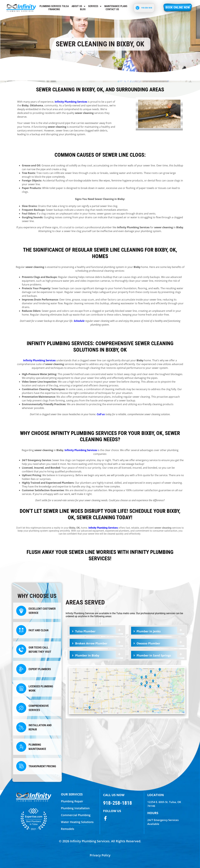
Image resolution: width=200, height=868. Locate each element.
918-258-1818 (117, 803)
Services (95, 6)
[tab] (96, 631)
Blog (83, 9)
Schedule (79, 321)
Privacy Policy (100, 855)
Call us (101, 414)
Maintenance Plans (116, 6)
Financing (54, 9)
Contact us (112, 9)
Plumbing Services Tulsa (54, 6)
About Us (78, 6)
